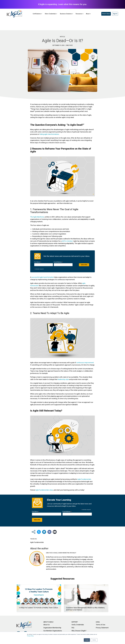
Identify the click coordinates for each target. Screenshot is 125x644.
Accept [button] (87, 640)
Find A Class (106, 14)
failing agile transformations (49, 134)
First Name (38, 262)
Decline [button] (94, 640)
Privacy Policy (30, 636)
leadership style (63, 379)
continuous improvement (85, 363)
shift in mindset (67, 241)
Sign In (115, 14)
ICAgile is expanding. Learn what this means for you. (63, 4)
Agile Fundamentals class (44, 490)
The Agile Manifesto (37, 217)
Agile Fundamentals (84, 479)
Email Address (58, 262)
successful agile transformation (43, 277)
